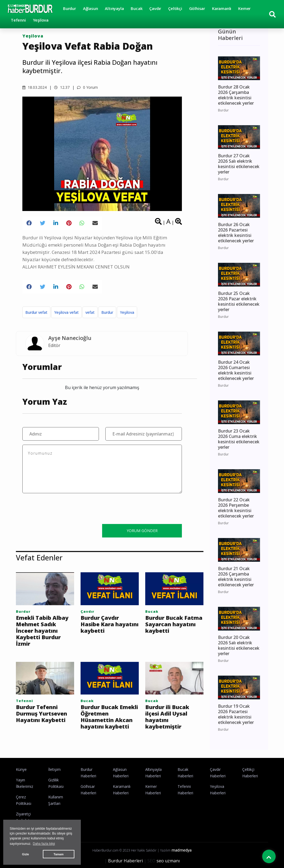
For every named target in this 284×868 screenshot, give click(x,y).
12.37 (62, 87)
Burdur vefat (36, 312)
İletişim (54, 769)
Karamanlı (222, 8)
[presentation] (63, 509)
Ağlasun (91, 8)
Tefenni (18, 20)
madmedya (181, 850)
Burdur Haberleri (125, 861)
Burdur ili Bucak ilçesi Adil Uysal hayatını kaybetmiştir (167, 717)
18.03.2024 (34, 87)
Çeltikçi (175, 8)
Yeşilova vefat (66, 312)
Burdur (70, 8)
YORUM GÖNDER (142, 531)
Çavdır (155, 8)
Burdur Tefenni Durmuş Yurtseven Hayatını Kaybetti (41, 714)
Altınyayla (114, 8)
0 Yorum (87, 87)
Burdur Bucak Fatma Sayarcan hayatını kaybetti (174, 624)
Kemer (244, 8)
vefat (90, 312)
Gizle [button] (26, 854)
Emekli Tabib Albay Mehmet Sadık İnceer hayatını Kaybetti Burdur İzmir (42, 631)
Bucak (136, 8)
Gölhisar (197, 8)
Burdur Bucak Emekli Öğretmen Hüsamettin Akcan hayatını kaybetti (109, 717)
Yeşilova (41, 20)
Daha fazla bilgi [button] (44, 844)
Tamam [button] (59, 854)
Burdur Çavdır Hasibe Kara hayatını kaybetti (110, 624)
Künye (21, 769)
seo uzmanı (168, 861)
